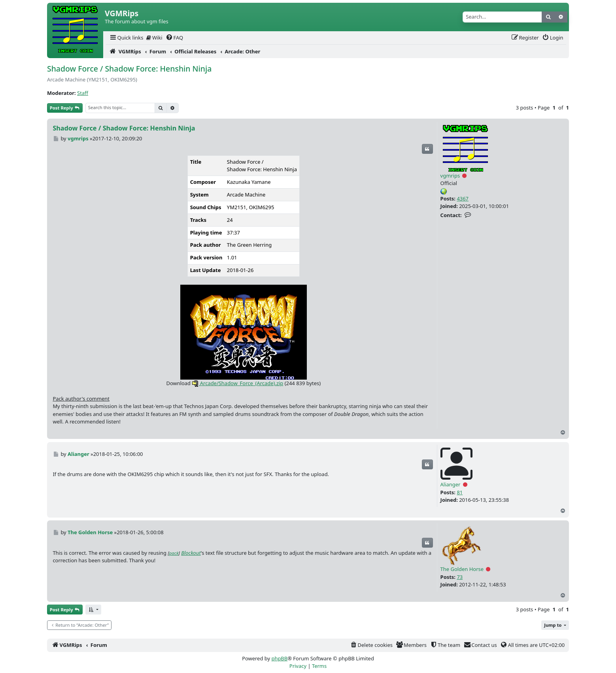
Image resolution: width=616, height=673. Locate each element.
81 (460, 492)
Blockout (191, 553)
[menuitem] (126, 38)
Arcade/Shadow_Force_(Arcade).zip (237, 383)
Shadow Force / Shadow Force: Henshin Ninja (129, 69)
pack (174, 553)
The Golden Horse (462, 569)
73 (460, 577)
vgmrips (450, 176)
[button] (93, 610)
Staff (83, 93)
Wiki (154, 38)
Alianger (451, 484)
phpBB (279, 658)
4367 (463, 198)
